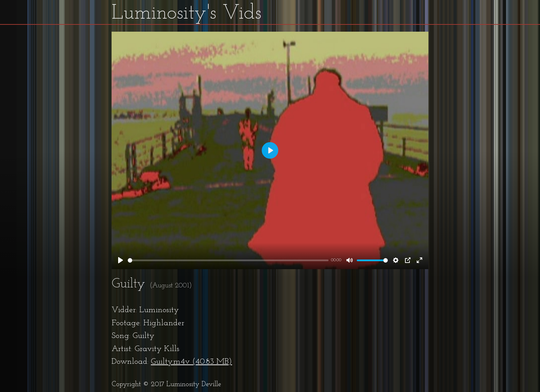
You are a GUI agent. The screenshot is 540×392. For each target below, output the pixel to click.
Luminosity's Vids (186, 13)
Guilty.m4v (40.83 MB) (191, 362)
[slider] (228, 260)
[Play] (121, 260)
